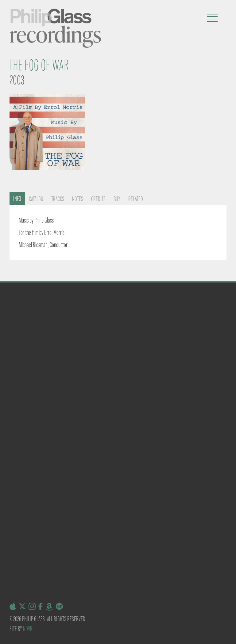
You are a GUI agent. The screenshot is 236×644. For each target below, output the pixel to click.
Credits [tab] (98, 199)
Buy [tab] (117, 199)
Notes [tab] (78, 199)
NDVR (28, 629)
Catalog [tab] (36, 199)
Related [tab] (136, 199)
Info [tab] (17, 199)
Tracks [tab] (58, 199)
